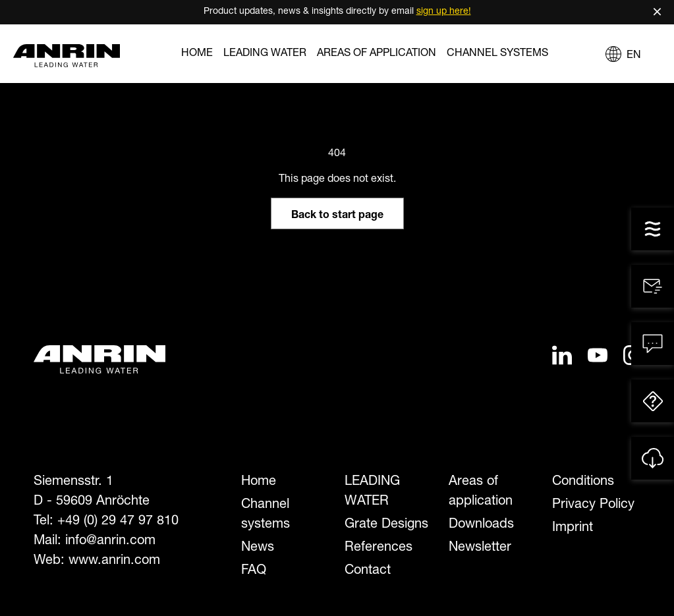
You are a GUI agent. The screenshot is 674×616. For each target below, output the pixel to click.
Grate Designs (386, 525)
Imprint (573, 528)
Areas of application (377, 54)
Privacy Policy (593, 505)
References (379, 548)
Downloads (481, 525)
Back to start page (337, 216)
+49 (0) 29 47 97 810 (118, 522)
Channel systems (497, 54)
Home (197, 54)
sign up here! (444, 12)
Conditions (583, 482)
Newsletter (480, 548)
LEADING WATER (265, 54)
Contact (368, 571)
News (258, 548)
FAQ (254, 571)
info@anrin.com (110, 542)
